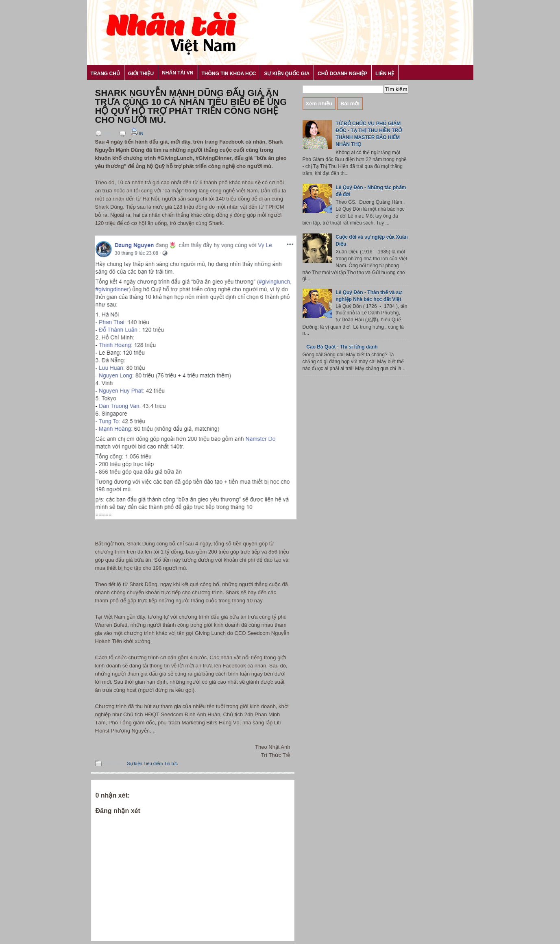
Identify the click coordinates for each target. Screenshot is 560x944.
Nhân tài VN (178, 73)
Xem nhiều (319, 104)
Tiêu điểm (153, 763)
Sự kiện (134, 763)
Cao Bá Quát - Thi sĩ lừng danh (342, 347)
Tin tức (171, 763)
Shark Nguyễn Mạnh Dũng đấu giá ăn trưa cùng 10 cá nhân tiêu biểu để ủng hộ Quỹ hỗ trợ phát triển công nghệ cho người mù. (191, 107)
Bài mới (350, 104)
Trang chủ (105, 74)
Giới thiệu (141, 74)
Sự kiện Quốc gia (287, 74)
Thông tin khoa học (229, 74)
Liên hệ (385, 74)
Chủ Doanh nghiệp (342, 74)
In (136, 133)
